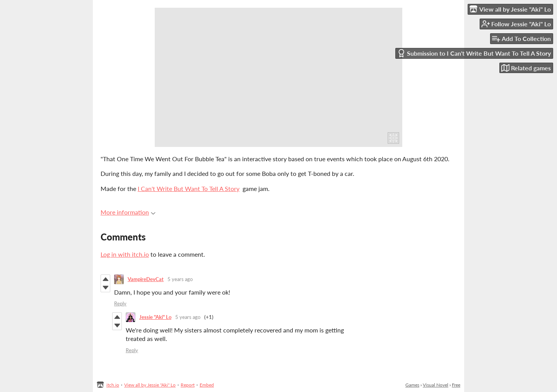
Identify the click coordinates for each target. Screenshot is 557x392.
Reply (120, 303)
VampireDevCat (146, 279)
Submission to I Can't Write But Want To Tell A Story (474, 53)
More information (128, 212)
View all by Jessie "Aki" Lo (150, 385)
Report (188, 385)
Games (412, 385)
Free (456, 385)
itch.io (113, 385)
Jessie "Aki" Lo (155, 317)
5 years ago (180, 279)
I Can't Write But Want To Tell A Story (189, 188)
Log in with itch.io (125, 254)
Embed (207, 385)
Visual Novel (436, 385)
